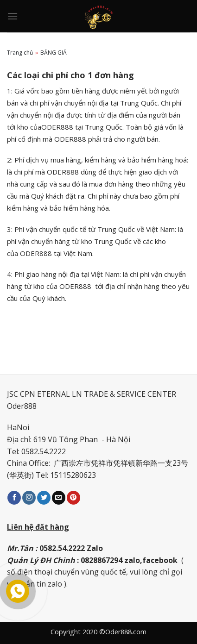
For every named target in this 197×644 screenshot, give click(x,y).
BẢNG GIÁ (54, 53)
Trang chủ (20, 53)
